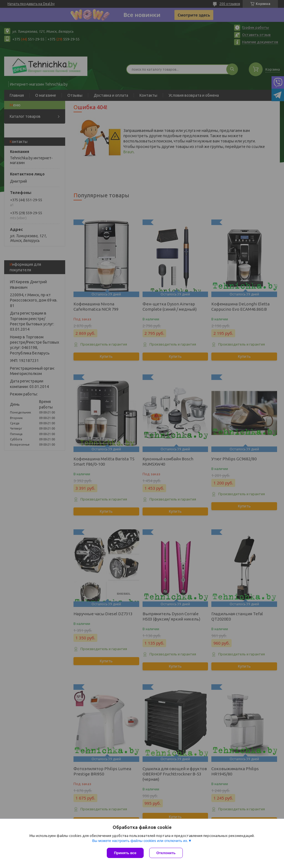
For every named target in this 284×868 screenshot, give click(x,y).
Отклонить (166, 853)
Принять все (125, 853)
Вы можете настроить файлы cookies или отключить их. (140, 841)
